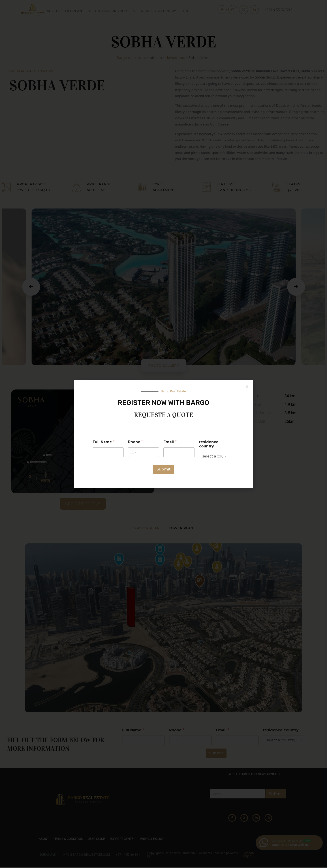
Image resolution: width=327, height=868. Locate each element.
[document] (163, 434)
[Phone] (143, 452)
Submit (163, 469)
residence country (209, 444)
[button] (247, 386)
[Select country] (133, 452)
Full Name (104, 442)
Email (170, 442)
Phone (136, 442)
